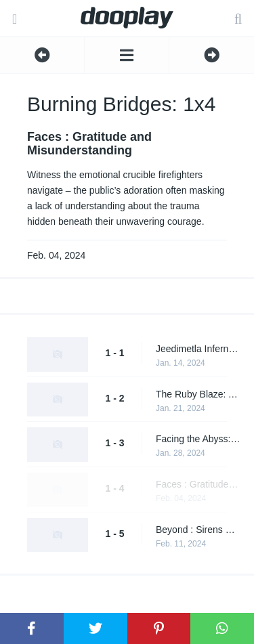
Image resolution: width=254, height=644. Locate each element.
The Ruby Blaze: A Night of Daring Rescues (198, 394)
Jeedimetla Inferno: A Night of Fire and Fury (198, 349)
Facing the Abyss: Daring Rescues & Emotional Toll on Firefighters (198, 439)
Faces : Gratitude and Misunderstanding (198, 484)
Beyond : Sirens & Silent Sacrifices (198, 530)
